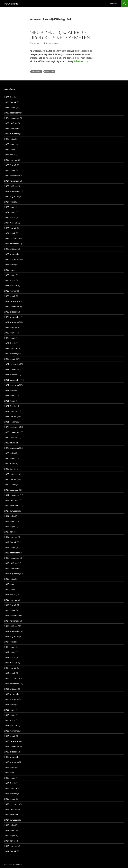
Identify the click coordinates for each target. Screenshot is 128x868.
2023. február (11, 291)
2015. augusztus (12, 762)
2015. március (11, 788)
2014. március (11, 846)
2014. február (11, 851)
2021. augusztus (12, 385)
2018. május (10, 589)
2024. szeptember (12, 191)
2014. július (10, 825)
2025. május (10, 149)
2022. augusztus (12, 322)
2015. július (10, 767)
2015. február (11, 794)
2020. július (10, 453)
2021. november (12, 369)
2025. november (12, 118)
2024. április (10, 217)
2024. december (12, 176)
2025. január (10, 170)
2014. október (11, 809)
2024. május (10, 212)
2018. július (10, 579)
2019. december (12, 490)
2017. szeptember (12, 631)
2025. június (10, 144)
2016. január (10, 736)
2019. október (11, 500)
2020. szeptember (12, 443)
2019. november (12, 495)
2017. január (10, 673)
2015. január (10, 799)
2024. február (11, 228)
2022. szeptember (12, 317)
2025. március (11, 160)
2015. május (10, 778)
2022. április (10, 343)
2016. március (11, 725)
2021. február (11, 416)
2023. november (12, 244)
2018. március (11, 600)
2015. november (12, 746)
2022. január (10, 359)
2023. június (10, 270)
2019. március (11, 537)
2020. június (10, 458)
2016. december (12, 678)
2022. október (11, 312)
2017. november (12, 621)
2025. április (10, 155)
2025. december (12, 113)
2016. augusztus (12, 699)
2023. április (10, 280)
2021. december (12, 364)
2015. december (12, 741)
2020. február (11, 479)
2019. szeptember (12, 506)
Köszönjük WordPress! (13, 864)
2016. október (11, 689)
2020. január (10, 485)
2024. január (10, 233)
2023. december (12, 238)
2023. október (11, 249)
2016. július (10, 705)
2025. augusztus (12, 134)
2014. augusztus (12, 820)
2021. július (10, 390)
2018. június (10, 584)
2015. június (10, 773)
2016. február (11, 731)
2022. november (12, 306)
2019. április (10, 532)
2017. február (11, 668)
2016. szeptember (12, 694)
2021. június (10, 396)
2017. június (10, 647)
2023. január (10, 296)
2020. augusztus (12, 448)
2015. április (10, 783)
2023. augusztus (12, 259)
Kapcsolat (115, 3)
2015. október (11, 752)
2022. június (10, 333)
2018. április (10, 595)
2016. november (12, 684)
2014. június (10, 830)
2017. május (10, 652)
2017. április (10, 657)
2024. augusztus (12, 196)
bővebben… (81, 61)
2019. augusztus (12, 511)
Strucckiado (11, 3)
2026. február (11, 102)
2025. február (11, 165)
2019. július (10, 516)
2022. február (11, 354)
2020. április (10, 469)
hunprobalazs (52, 43)
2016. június (10, 710)
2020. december (12, 427)
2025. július (10, 139)
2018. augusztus (12, 574)
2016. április (10, 720)
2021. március (11, 411)
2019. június (10, 521)
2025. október (11, 123)
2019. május (10, 526)
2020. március (11, 474)
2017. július (10, 642)
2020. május (10, 464)
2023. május (10, 275)
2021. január (10, 422)
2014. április (10, 841)
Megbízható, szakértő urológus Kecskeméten (60, 35)
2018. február (11, 605)
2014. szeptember (12, 815)
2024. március (11, 223)
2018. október (11, 563)
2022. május (10, 338)
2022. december (12, 301)
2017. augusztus (12, 636)
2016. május (10, 715)
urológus (50, 72)
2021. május (10, 401)
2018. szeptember (12, 568)
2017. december (12, 616)
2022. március (11, 348)
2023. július (10, 265)
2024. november (12, 181)
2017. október (11, 626)
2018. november (12, 558)
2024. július (10, 202)
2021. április (10, 406)
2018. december (12, 553)
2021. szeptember (12, 380)
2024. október (11, 186)
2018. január (10, 610)
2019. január (10, 547)
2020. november (12, 432)
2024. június (10, 207)
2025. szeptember (12, 128)
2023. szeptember (12, 254)
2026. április (10, 97)
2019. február (11, 542)
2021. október (11, 375)
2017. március (11, 663)
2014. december (12, 804)
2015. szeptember (12, 757)
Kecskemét (37, 72)
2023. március (11, 286)
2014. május (10, 835)
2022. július (10, 327)
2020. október (11, 437)
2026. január (10, 107)
